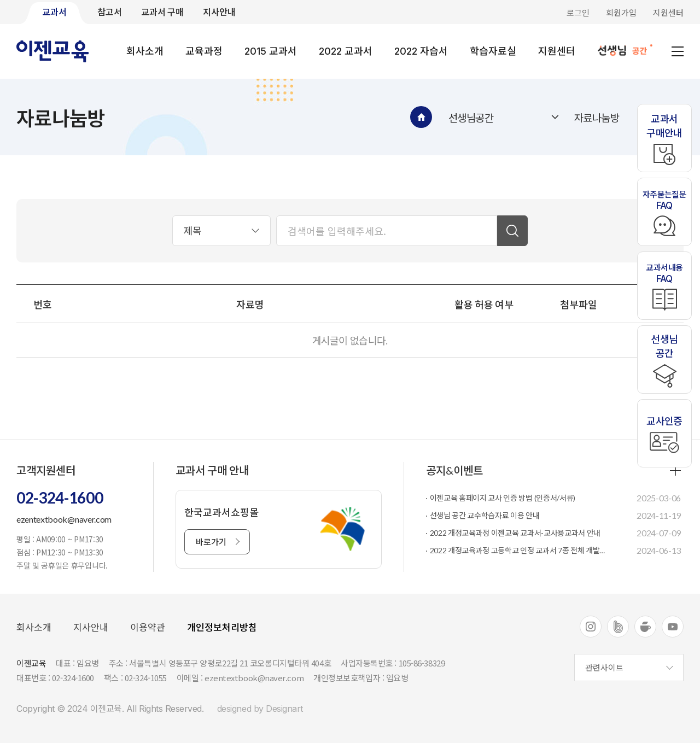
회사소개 (145, 51)
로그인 (578, 13)
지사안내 (219, 12)
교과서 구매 (162, 12)
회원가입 (621, 13)
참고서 (110, 12)
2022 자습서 (421, 51)
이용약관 (148, 627)
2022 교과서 (346, 51)
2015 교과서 (271, 51)
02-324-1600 (60, 498)
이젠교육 (53, 51)
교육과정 (204, 51)
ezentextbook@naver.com (64, 519)
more (675, 470)
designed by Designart (260, 709)
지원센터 (668, 13)
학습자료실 (493, 51)
